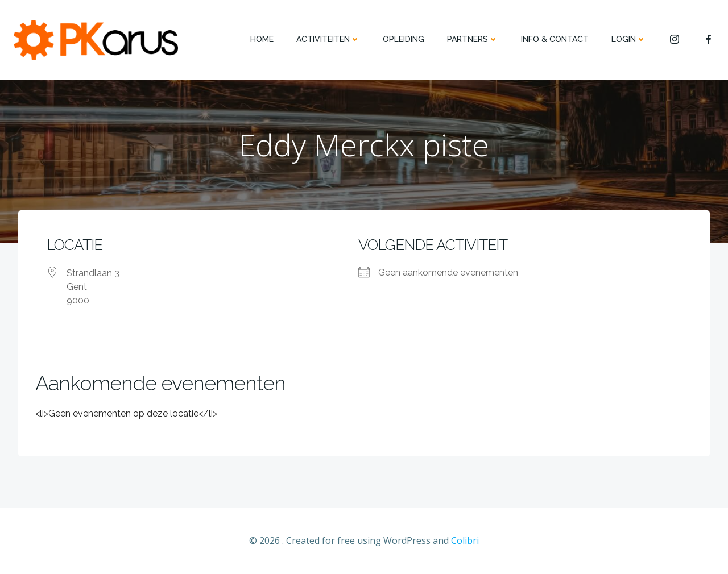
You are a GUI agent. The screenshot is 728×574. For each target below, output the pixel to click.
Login (629, 39)
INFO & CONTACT (555, 39)
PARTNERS (473, 39)
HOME (262, 39)
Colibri (465, 540)
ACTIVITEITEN (328, 39)
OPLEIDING (404, 39)
